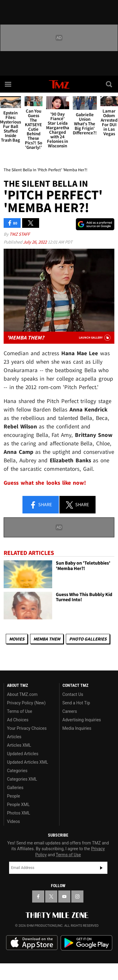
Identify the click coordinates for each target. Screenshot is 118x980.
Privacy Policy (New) (26, 703)
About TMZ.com (22, 694)
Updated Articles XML (27, 762)
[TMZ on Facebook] (38, 896)
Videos (13, 821)
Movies (17, 639)
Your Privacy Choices (27, 728)
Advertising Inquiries (82, 720)
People (13, 796)
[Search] (110, 84)
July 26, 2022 (35, 242)
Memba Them (47, 639)
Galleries (15, 788)
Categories (17, 771)
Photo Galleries (88, 639)
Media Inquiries (77, 728)
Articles (14, 737)
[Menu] (8, 84)
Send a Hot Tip (76, 703)
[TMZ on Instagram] (77, 896)
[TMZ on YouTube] (64, 896)
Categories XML (22, 779)
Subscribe (101, 868)
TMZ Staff (20, 234)
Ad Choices (18, 720)
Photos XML (19, 813)
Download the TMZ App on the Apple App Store (32, 943)
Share (41, 505)
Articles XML (19, 745)
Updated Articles (23, 754)
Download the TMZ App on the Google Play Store (86, 943)
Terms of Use (20, 711)
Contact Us (73, 694)
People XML (18, 805)
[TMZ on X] (51, 896)
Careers (70, 711)
